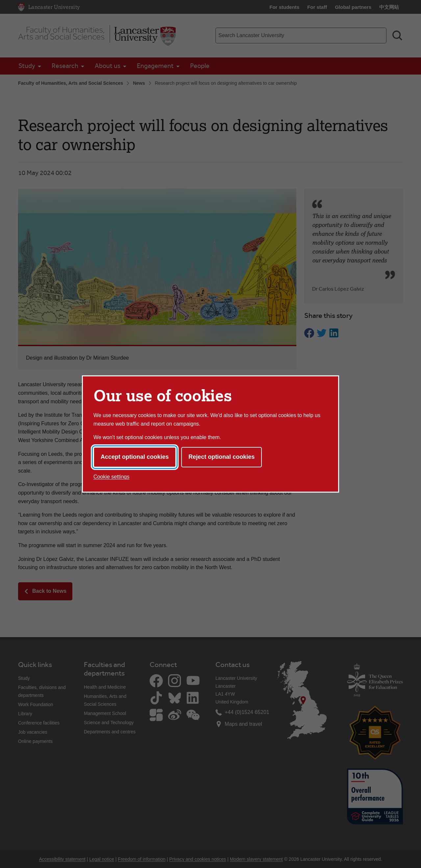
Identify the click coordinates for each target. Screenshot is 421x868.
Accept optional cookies (135, 457)
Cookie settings (111, 477)
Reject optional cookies (222, 457)
